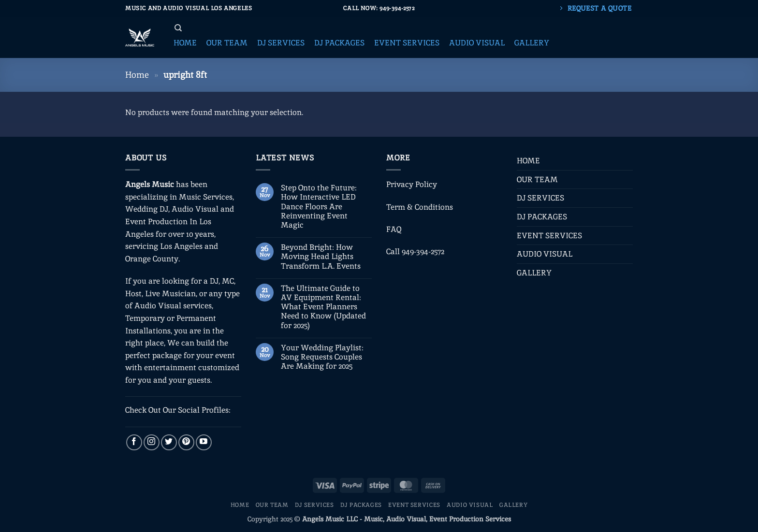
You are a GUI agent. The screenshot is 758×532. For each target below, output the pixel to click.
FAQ (394, 229)
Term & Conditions (420, 207)
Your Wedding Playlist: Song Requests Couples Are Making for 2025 (322, 357)
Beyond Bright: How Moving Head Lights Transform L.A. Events (321, 257)
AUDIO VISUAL (545, 254)
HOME (528, 161)
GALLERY (534, 273)
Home (137, 74)
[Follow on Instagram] (152, 442)
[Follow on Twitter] (169, 442)
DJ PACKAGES (542, 217)
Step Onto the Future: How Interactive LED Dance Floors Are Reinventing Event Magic (319, 206)
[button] (185, 43)
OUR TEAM (537, 180)
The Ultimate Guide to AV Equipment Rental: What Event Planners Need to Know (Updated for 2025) (323, 307)
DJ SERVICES (540, 198)
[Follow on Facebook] (134, 442)
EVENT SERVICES (549, 236)
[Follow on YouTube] (204, 442)
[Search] (178, 28)
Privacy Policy (412, 184)
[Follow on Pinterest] (186, 442)
